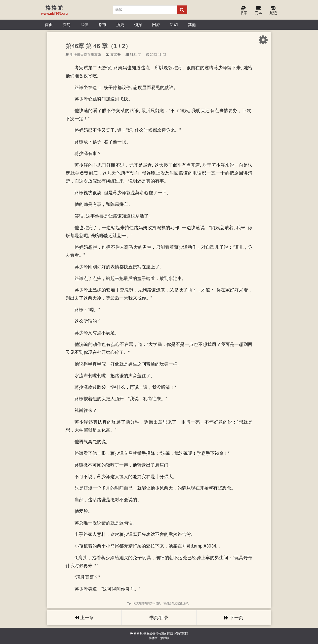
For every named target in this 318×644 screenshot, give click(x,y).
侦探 (138, 25)
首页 (49, 25)
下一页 (234, 618)
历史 (120, 25)
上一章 (84, 618)
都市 (102, 25)
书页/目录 (159, 618)
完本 (258, 11)
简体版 (153, 638)
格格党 (138, 634)
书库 (243, 11)
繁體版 (165, 638)
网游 (156, 25)
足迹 (273, 11)
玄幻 (67, 25)
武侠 (84, 25)
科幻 (174, 25)
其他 (192, 25)
